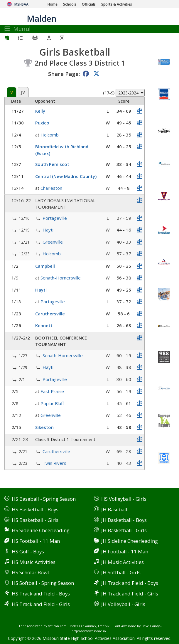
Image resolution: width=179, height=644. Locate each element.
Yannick (91, 626)
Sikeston (44, 427)
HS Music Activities (34, 562)
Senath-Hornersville (61, 278)
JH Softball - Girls (121, 572)
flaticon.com (57, 626)
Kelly (40, 111)
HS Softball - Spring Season (43, 583)
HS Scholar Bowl (30, 572)
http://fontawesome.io (89, 631)
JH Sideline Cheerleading (130, 541)
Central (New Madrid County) (66, 176)
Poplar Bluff (52, 403)
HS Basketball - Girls (35, 520)
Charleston (51, 188)
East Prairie (52, 391)
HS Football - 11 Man (36, 541)
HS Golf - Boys (28, 551)
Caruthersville (50, 314)
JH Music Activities (123, 562)
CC (81, 626)
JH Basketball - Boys (124, 520)
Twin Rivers (54, 463)
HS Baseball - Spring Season (44, 499)
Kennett (44, 325)
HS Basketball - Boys (35, 509)
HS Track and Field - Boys (41, 594)
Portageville (55, 218)
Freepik (104, 626)
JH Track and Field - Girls (130, 594)
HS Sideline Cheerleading (41, 530)
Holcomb (50, 135)
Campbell (45, 266)
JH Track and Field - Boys (130, 583)
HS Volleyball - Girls (124, 499)
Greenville (53, 242)
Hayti (48, 230)
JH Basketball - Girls (124, 530)
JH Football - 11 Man (125, 551)
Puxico (42, 123)
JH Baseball (114, 509)
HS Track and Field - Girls (41, 604)
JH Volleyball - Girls (123, 604)
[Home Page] (53, 4)
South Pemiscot (52, 164)
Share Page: (64, 74)
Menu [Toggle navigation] (17, 29)
